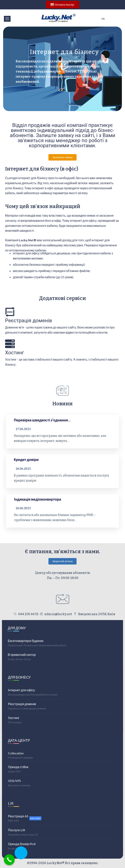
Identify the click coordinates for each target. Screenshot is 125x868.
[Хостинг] (10, 344)
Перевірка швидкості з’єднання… (42, 420)
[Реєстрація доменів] (10, 312)
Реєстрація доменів (29, 320)
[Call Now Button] (9, 860)
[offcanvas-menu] (7, 19)
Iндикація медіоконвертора (37, 499)
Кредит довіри (26, 460)
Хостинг (15, 353)
